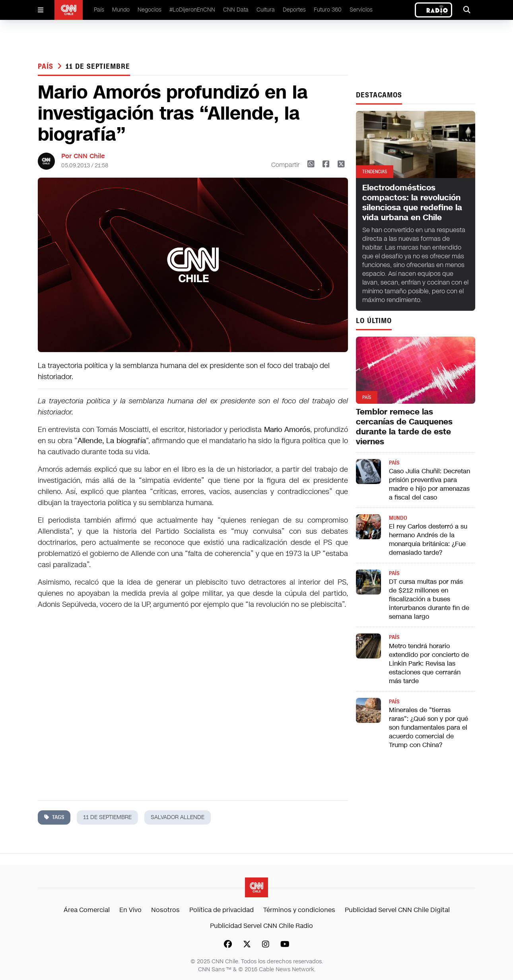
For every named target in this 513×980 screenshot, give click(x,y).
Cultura (266, 10)
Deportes (294, 10)
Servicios (361, 10)
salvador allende (178, 817)
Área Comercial (87, 910)
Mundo (121, 10)
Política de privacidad (222, 910)
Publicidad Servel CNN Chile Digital (397, 910)
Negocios (150, 10)
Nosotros (165, 910)
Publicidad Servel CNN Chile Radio (261, 926)
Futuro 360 (328, 10)
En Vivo (130, 910)
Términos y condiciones (299, 910)
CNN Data (236, 10)
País (99, 10)
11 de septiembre (98, 66)
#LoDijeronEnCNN (192, 10)
